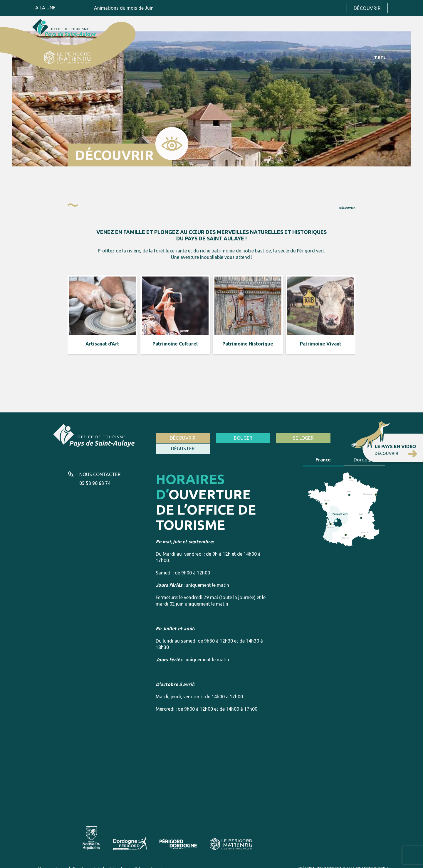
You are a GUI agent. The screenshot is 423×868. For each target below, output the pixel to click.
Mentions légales (52, 862)
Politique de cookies (151, 862)
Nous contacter (100, 468)
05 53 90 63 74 (95, 477)
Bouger (241, 438)
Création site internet (320, 862)
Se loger (300, 438)
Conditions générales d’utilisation (100, 862)
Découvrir (367, 8)
